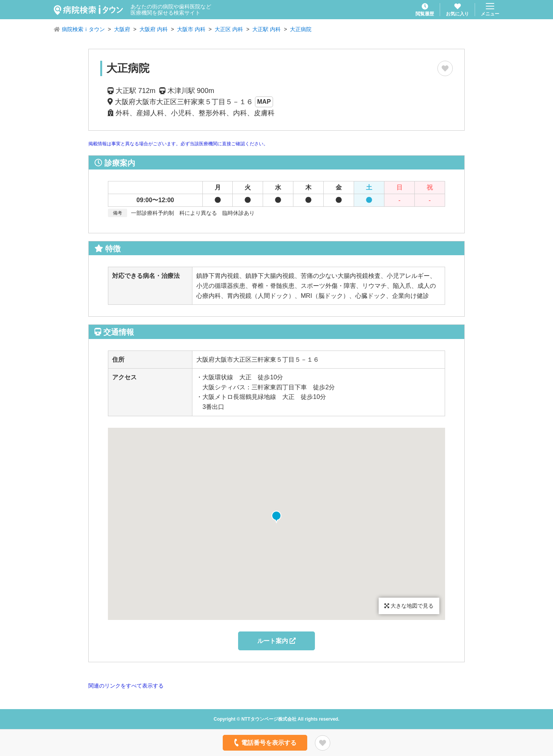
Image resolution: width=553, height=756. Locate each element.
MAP (264, 102)
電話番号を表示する (264, 743)
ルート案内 (276, 641)
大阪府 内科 (154, 29)
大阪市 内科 (191, 29)
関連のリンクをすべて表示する (126, 686)
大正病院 (301, 29)
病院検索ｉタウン (83, 29)
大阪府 (122, 29)
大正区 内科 (229, 29)
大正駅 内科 (267, 29)
